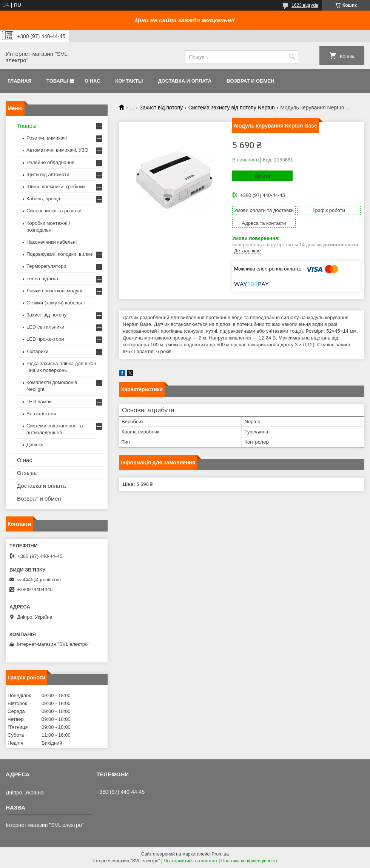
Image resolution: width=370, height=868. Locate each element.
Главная (19, 81)
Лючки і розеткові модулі (54, 291)
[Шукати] (292, 57)
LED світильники (45, 327)
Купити (262, 176)
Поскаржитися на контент (191, 861)
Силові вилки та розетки (54, 211)
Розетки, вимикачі (47, 138)
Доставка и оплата (185, 81)
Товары (57, 81)
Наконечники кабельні (52, 242)
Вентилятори (41, 414)
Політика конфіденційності (249, 861)
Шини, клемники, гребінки (56, 187)
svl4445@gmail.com (39, 580)
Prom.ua (220, 854)
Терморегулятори (46, 266)
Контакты (129, 81)
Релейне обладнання (50, 162)
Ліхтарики (37, 351)
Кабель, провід (43, 199)
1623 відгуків (305, 5)
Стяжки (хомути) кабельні (55, 303)
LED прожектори (45, 339)
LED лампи (39, 402)
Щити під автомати (48, 174)
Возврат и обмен (250, 81)
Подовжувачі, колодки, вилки (59, 254)
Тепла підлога (42, 279)
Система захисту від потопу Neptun (232, 108)
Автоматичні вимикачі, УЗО (57, 150)
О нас (92, 81)
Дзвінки (35, 445)
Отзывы (27, 473)
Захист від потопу (161, 108)
